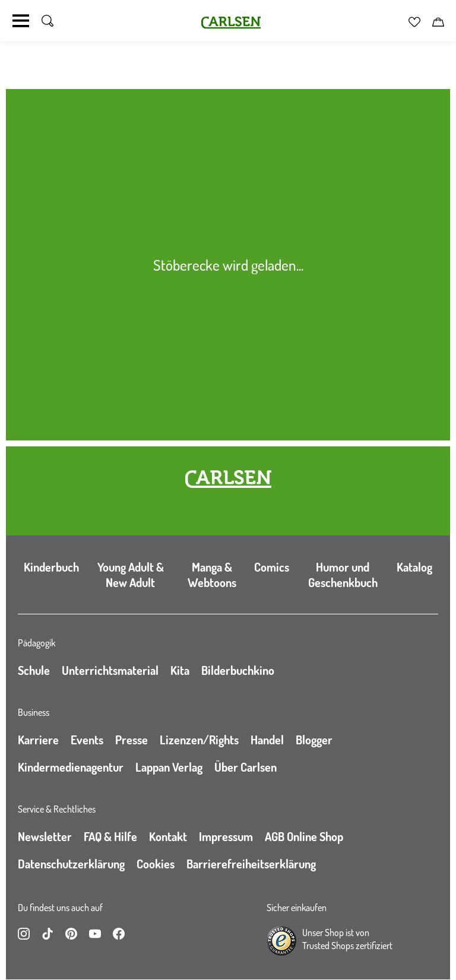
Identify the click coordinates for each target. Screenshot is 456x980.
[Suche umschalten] (47, 21)
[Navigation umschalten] (21, 21)
